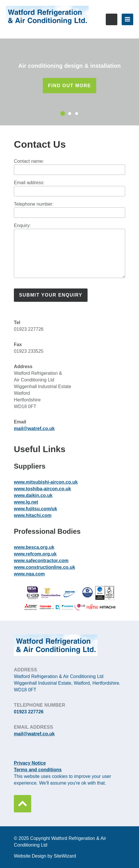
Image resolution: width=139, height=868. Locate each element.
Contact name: (29, 161)
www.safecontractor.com (41, 561)
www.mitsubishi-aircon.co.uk (46, 482)
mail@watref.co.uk (34, 428)
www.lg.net (26, 502)
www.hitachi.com (33, 515)
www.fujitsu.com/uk (36, 509)
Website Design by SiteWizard (45, 856)
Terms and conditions (38, 770)
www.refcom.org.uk (35, 554)
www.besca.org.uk (34, 547)
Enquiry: (22, 225)
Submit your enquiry (51, 295)
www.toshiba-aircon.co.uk (42, 489)
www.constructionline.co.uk (45, 567)
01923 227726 (112, 19)
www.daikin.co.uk (33, 495)
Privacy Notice (30, 763)
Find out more (69, 86)
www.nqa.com (29, 574)
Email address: (29, 183)
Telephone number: (34, 204)
